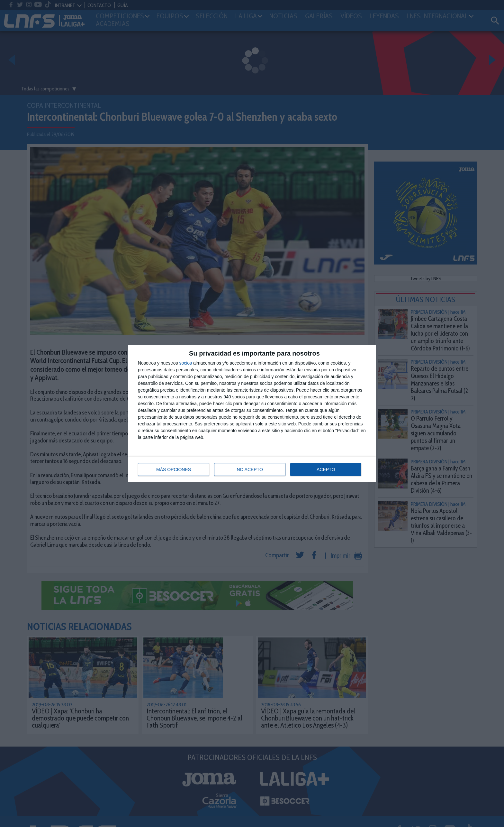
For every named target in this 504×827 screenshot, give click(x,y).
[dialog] (252, 414)
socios (185, 363)
